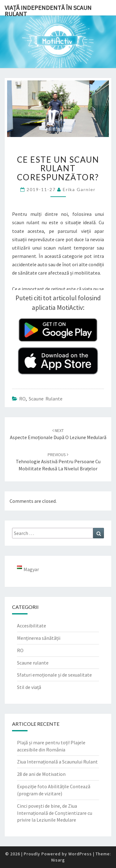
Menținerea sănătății (39, 638)
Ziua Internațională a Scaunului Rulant (57, 762)
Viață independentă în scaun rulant (48, 10)
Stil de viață (29, 687)
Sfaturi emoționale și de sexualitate (54, 675)
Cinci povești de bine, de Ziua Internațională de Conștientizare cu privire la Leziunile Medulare (55, 813)
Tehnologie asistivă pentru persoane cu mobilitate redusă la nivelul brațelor (58, 462)
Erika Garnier (79, 189)
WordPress (80, 854)
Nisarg (58, 860)
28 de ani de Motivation (41, 774)
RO (22, 399)
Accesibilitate (32, 626)
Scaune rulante (46, 399)
